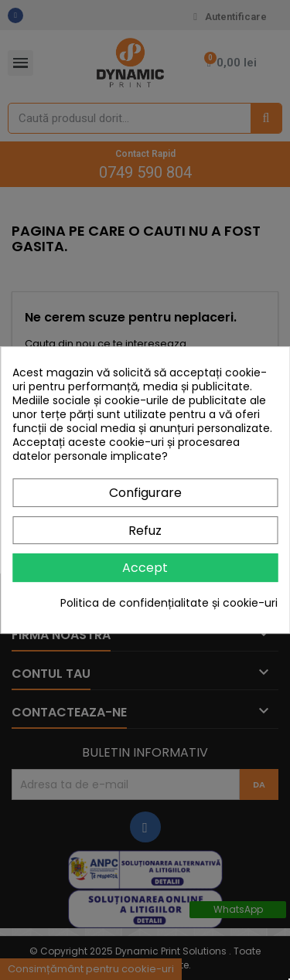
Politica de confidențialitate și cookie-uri (169, 603)
